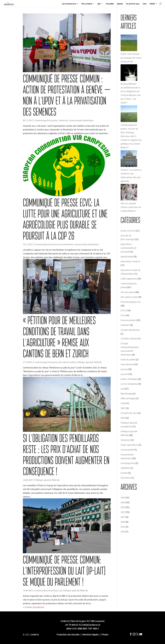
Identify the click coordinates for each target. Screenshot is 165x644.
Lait (60, 590)
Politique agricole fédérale (89, 362)
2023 (123, 507)
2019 (123, 526)
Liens (145, 4)
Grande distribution (130, 330)
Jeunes (124, 369)
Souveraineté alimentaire (81, 120)
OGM (123, 403)
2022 (123, 512)
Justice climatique (129, 379)
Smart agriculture (129, 445)
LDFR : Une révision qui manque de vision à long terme (131, 58)
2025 (123, 497)
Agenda (120, 4)
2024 (123, 502)
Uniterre (35, 634)
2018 (123, 531)
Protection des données (68, 634)
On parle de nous (133, 4)
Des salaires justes (67, 362)
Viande (124, 473)
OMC (123, 408)
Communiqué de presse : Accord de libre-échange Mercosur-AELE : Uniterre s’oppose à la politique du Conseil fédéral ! (131, 136)
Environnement (66, 244)
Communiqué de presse (46, 120)
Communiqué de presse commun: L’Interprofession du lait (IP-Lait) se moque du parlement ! (64, 571)
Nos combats (87, 4)
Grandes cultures (129, 338)
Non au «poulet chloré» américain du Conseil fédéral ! (131, 207)
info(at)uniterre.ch (91, 625)
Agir (99, 4)
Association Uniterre (130, 261)
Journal (124, 374)
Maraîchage (126, 393)
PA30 (123, 418)
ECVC (123, 310)
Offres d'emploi (128, 398)
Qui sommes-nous (69, 4)
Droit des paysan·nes (131, 302)
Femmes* (125, 325)
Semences (63, 120)
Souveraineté (127, 449)
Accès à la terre (128, 230)
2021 (123, 517)
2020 (123, 522)
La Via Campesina (129, 384)
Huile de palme (128, 359)
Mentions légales (91, 634)
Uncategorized (128, 463)
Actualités (110, 4)
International (127, 364)
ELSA (123, 315)
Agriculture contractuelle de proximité (128, 248)
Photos (105, 634)
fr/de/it (152, 4)
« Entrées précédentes (34, 607)
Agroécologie (127, 256)
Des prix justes (128, 292)
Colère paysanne (128, 278)
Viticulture (126, 478)
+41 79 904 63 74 (73, 625)
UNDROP (125, 468)
